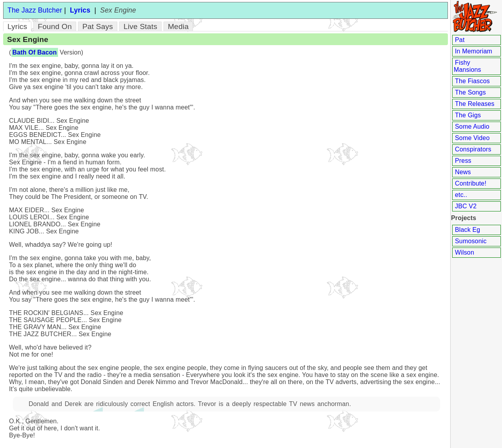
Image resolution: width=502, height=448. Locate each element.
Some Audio (472, 127)
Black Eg (467, 230)
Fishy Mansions (467, 66)
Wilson (465, 252)
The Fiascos (472, 81)
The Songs (470, 92)
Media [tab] (178, 26)
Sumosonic (471, 241)
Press (463, 161)
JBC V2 (466, 206)
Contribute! (471, 183)
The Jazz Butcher (35, 10)
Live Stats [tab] (140, 26)
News (463, 172)
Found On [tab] (55, 26)
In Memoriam (474, 51)
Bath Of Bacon (35, 52)
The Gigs (468, 115)
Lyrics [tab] (17, 26)
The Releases (475, 104)
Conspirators (473, 149)
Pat (460, 40)
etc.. (461, 195)
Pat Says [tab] (98, 26)
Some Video (472, 138)
